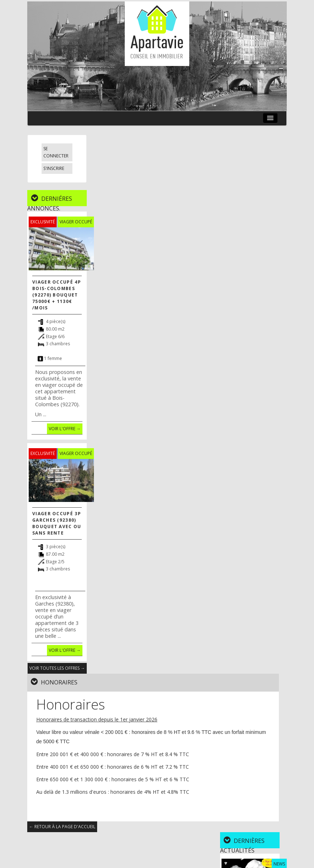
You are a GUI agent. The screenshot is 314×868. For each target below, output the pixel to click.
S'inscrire (54, 168)
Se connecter (56, 152)
